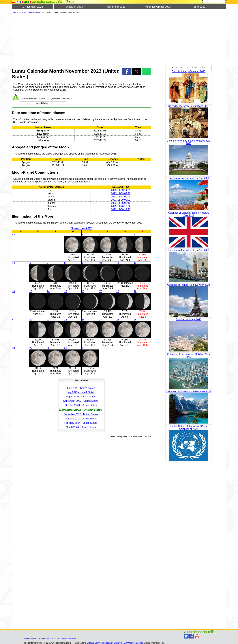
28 (48, 348)
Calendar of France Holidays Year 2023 (189, 285)
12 (135, 263)
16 (83, 291)
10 (100, 263)
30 (83, 348)
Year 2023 (200, 7)
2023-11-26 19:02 (121, 206)
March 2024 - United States (81, 427)
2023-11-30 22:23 (121, 209)
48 (13, 348)
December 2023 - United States (81, 414)
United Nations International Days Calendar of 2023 (189, 428)
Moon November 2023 (158, 7)
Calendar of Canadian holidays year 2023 (189, 392)
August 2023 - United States (81, 397)
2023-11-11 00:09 (121, 197)
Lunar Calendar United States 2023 (29, 12)
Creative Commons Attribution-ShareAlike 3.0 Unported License (115, 643)
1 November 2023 (33, 7)
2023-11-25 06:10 (121, 203)
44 (13, 235)
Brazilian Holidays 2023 (189, 319)
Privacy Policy (30, 638)
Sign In (70, 1)
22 (66, 320)
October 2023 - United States (81, 405)
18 (118, 291)
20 (31, 320)
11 (118, 263)
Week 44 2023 (74, 7)
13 (31, 291)
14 (48, 291)
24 (100, 320)
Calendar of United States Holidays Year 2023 (189, 142)
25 (118, 320)
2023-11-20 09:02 (121, 200)
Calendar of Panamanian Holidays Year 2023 (189, 356)
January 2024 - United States (81, 419)
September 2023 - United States (81, 401)
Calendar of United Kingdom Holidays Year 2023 (189, 214)
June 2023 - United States (81, 388)
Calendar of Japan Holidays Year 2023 (189, 178)
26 (135, 320)
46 (13, 291)
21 (48, 320)
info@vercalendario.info (66, 638)
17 (100, 291)
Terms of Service (46, 638)
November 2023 (116, 7)
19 (135, 291)
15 (66, 291)
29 (66, 348)
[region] (82, 40)
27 (31, 348)
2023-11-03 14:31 (121, 190)
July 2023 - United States (81, 392)
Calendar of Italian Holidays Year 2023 (189, 250)
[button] (127, 72)
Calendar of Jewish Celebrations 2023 (189, 106)
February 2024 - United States (81, 423)
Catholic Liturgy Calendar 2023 (189, 71)
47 (13, 320)
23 (83, 320)
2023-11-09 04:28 (121, 193)
